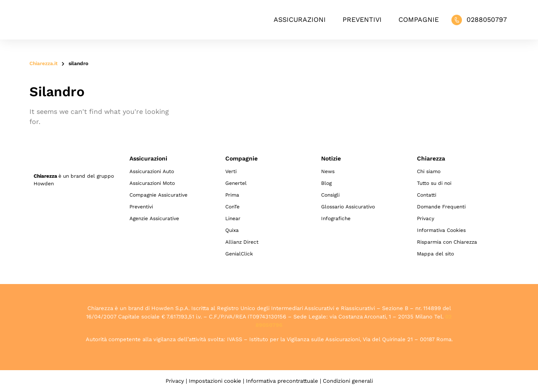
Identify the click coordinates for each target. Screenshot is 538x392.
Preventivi (362, 20)
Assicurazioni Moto (152, 183)
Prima (232, 195)
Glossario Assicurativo (348, 207)
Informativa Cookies (441, 230)
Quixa (232, 230)
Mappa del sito (435, 254)
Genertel (236, 183)
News (328, 171)
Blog (326, 183)
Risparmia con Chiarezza (447, 242)
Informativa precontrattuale (282, 381)
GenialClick (239, 254)
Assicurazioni (300, 20)
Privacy (426, 218)
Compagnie (419, 20)
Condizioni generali (348, 381)
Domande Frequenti (441, 207)
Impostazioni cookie (215, 381)
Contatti (427, 195)
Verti (231, 171)
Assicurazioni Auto (152, 171)
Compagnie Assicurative (158, 195)
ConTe (232, 207)
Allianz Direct (242, 242)
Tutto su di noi (434, 183)
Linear (233, 218)
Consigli (330, 195)
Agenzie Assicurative (154, 218)
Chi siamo (429, 171)
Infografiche (336, 218)
